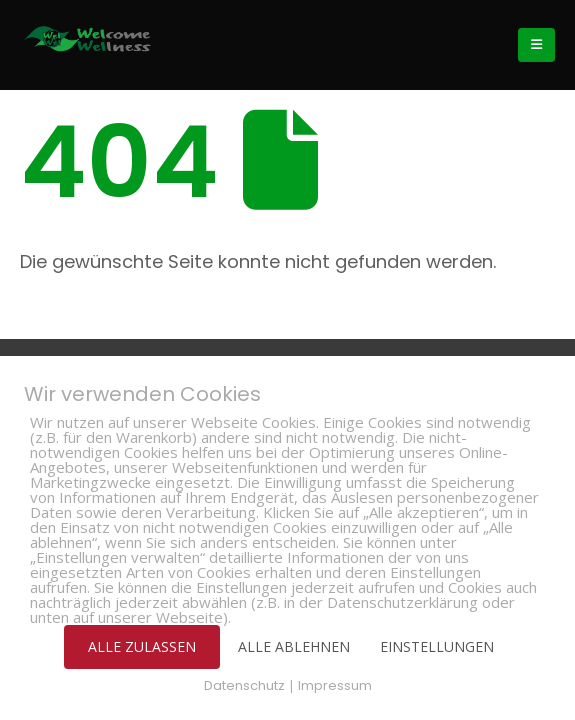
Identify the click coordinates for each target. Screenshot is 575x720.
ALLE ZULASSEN (142, 646)
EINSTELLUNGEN (437, 646)
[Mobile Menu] (536, 45)
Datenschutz (244, 685)
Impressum (335, 685)
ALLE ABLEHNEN (294, 646)
